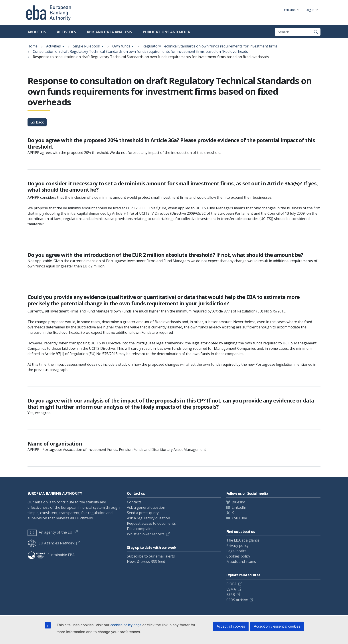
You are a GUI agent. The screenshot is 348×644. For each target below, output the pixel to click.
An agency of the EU (50, 532)
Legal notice (236, 551)
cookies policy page (126, 625)
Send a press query (143, 513)
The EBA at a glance (243, 540)
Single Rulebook (87, 46)
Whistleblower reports (146, 534)
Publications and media (166, 32)
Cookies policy (238, 556)
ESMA (231, 589)
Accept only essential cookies (277, 626)
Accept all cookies (231, 626)
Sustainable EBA (51, 555)
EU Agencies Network (51, 543)
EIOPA (231, 584)
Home (33, 46)
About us (37, 32)
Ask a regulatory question (148, 518)
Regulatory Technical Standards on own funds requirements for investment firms (210, 46)
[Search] (316, 32)
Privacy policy (237, 546)
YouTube (239, 518)
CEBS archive (237, 600)
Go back (37, 122)
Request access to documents (151, 523)
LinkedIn (239, 507)
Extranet (290, 10)
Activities (66, 32)
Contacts (134, 502)
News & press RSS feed (146, 562)
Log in (310, 10)
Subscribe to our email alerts (151, 556)
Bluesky (238, 502)
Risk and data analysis (109, 32)
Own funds (121, 46)
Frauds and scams (241, 562)
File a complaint (140, 529)
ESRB (231, 595)
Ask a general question (146, 507)
